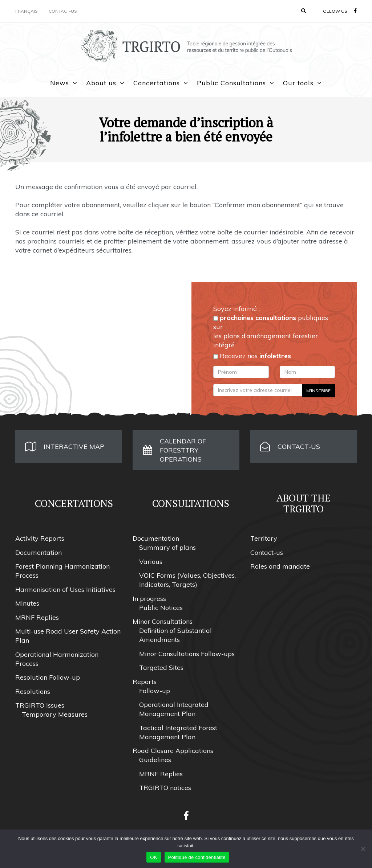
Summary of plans (167, 547)
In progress (149, 599)
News (60, 83)
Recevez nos (252, 356)
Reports (145, 682)
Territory (264, 538)
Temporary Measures (55, 714)
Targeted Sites (161, 668)
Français (27, 11)
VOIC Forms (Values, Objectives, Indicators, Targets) (187, 580)
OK (153, 857)
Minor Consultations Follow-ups (187, 654)
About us (101, 83)
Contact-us (63, 11)
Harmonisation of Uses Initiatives (65, 589)
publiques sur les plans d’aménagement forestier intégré (271, 331)
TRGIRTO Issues (40, 705)
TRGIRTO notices (165, 788)
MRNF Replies (37, 617)
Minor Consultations (163, 621)
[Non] (363, 849)
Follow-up (155, 691)
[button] (304, 11)
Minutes (27, 603)
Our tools (298, 83)
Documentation (39, 552)
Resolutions (33, 691)
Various (151, 562)
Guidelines (155, 760)
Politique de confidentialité (197, 857)
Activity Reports (40, 538)
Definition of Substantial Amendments (175, 635)
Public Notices (161, 608)
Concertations (157, 83)
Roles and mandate (280, 566)
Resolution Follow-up (48, 677)
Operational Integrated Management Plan (174, 709)
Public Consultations (231, 83)
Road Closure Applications (173, 751)
